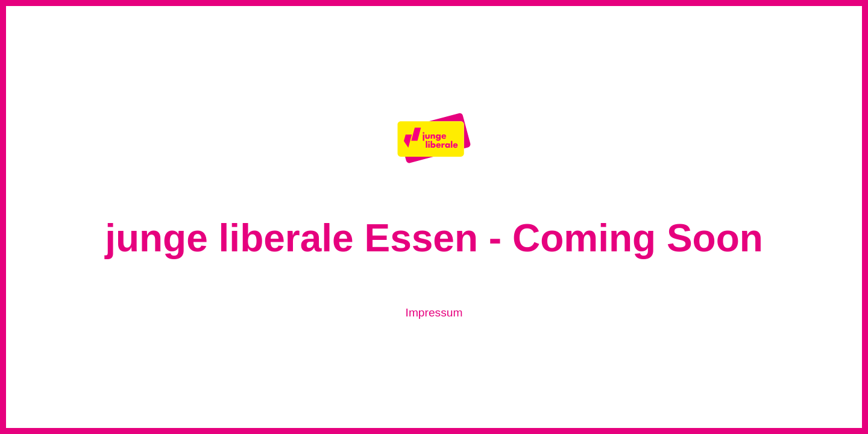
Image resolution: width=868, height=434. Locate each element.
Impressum (434, 313)
